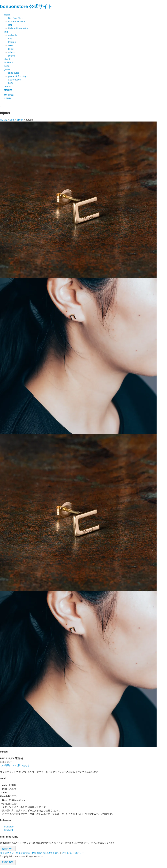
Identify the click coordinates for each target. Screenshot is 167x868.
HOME (3, 120)
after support (15, 80)
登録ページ (8, 849)
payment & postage (18, 76)
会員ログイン (7, 853)
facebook (9, 830)
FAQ (10, 83)
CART (8, 98)
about (7, 59)
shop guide (14, 73)
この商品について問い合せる (15, 765)
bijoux (20, 120)
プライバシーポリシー (73, 853)
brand (7, 15)
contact (8, 86)
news (7, 66)
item (6, 32)
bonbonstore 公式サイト (26, 6)
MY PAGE (9, 95)
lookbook (9, 63)
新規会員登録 (23, 853)
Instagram (9, 827)
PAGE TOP (8, 862)
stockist (8, 90)
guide (7, 69)
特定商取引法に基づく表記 (46, 853)
